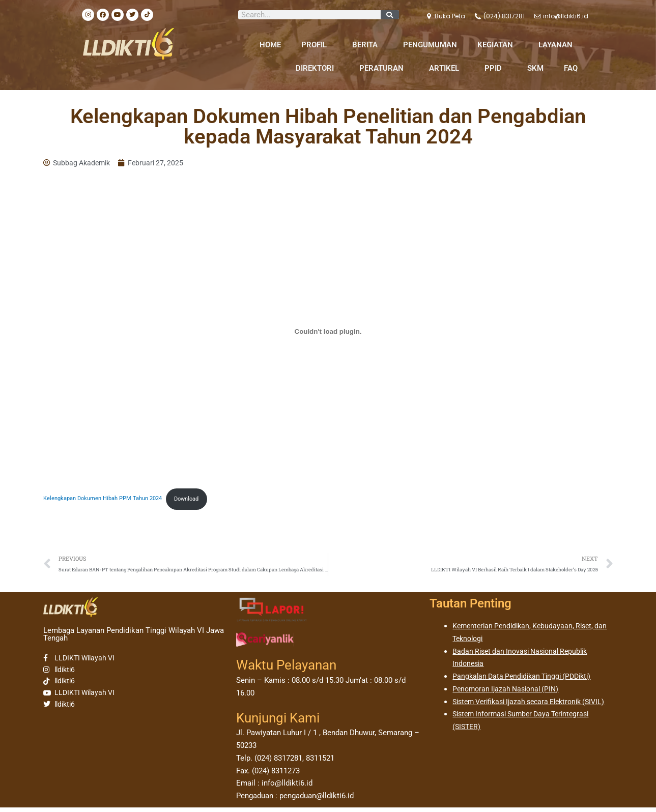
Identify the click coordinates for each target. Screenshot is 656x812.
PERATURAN (384, 68)
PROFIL (317, 45)
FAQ (571, 68)
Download (202, 501)
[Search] (390, 15)
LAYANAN (558, 45)
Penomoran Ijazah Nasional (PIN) (509, 693)
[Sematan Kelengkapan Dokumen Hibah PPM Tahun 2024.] (328, 333)
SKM (535, 68)
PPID (496, 68)
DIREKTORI (317, 68)
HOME (270, 45)
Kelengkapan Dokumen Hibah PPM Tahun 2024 (109, 501)
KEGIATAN (498, 45)
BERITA (367, 45)
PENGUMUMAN (430, 45)
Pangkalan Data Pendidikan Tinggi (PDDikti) (526, 681)
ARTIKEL (447, 68)
